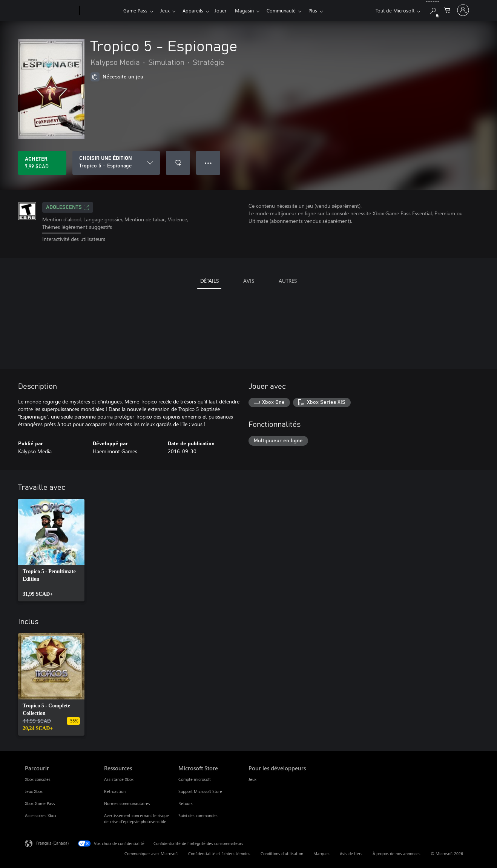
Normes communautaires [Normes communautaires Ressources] (127, 803)
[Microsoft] (51, 11)
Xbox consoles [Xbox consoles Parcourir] (38, 779)
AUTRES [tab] (288, 281)
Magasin (250, 10)
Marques (321, 853)
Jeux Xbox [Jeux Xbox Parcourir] (34, 791)
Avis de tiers (351, 853)
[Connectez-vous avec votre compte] (463, 10)
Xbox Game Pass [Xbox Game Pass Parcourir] (40, 803)
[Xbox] (100, 11)
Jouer (225, 10)
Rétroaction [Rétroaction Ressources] (115, 791)
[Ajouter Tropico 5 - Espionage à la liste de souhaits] (178, 163)
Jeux (166, 10)
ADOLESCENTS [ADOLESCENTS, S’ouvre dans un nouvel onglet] (68, 207)
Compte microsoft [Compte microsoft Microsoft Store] (195, 779)
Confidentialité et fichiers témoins (219, 853)
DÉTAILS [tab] (209, 281)
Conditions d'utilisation (282, 853)
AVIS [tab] (249, 281)
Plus (322, 10)
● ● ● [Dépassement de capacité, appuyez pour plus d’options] (208, 163)
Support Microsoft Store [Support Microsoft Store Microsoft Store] (200, 791)
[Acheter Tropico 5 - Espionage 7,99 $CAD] (42, 163)
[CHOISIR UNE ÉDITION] (116, 163)
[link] (51, 550)
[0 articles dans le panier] (447, 10)
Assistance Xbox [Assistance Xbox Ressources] (119, 779)
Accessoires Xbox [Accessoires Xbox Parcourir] (41, 815)
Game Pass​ (135, 10)
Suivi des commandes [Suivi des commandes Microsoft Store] (198, 815)
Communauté (289, 10)
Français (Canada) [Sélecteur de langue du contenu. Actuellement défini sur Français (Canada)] (52, 843)
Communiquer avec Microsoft (151, 853)
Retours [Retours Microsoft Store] (186, 803)
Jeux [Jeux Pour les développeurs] (252, 779)
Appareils (196, 10)
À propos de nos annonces (397, 853)
